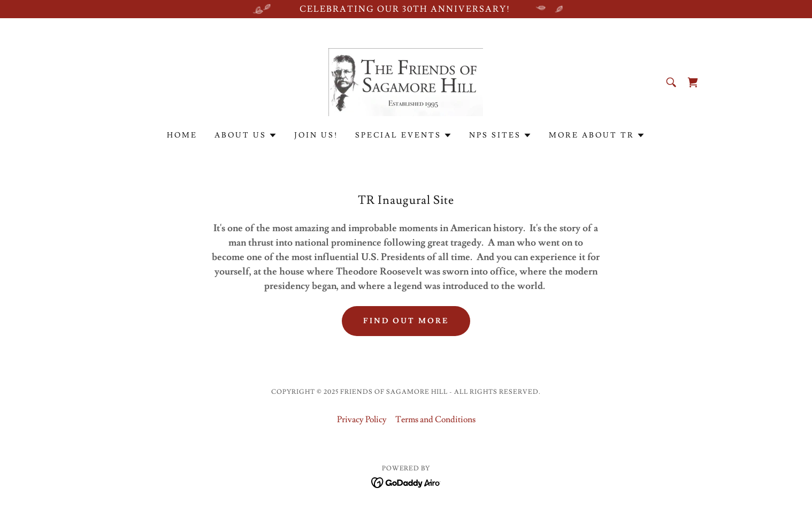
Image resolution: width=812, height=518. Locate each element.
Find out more (406, 321)
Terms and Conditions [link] (435, 420)
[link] (406, 80)
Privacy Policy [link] (362, 420)
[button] (246, 135)
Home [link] (182, 135)
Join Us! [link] (316, 135)
